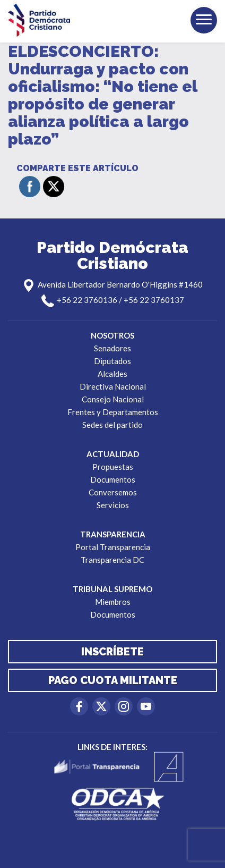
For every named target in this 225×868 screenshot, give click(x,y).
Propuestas (113, 467)
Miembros (113, 602)
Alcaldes (112, 374)
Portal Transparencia (113, 547)
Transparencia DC (112, 560)
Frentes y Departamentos (113, 412)
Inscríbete (112, 652)
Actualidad (113, 454)
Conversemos (113, 492)
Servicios (113, 505)
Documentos (113, 479)
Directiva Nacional (113, 386)
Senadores (112, 348)
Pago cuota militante (113, 680)
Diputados (112, 361)
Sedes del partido (112, 425)
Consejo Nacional (113, 399)
